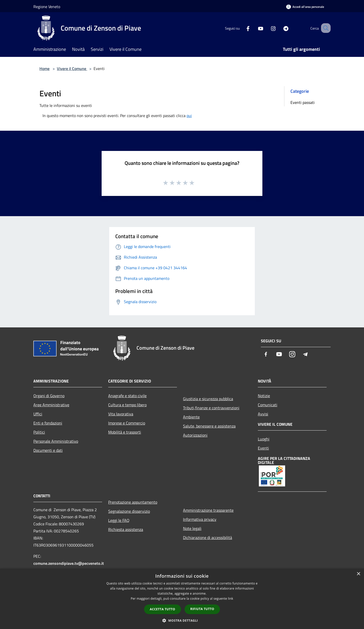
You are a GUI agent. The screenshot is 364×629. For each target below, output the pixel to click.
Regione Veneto (47, 7)
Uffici (38, 414)
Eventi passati (303, 102)
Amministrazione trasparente (208, 510)
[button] (182, 620)
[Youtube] (254, 28)
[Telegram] (280, 28)
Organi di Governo (49, 396)
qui (189, 116)
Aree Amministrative (51, 405)
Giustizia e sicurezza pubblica (208, 399)
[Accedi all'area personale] (305, 7)
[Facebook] (242, 28)
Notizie (264, 396)
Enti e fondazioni (48, 423)
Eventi (263, 448)
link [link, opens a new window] (231, 599)
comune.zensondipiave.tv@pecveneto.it (69, 563)
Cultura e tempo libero (127, 405)
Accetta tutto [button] (163, 609)
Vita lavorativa (121, 414)
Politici (39, 432)
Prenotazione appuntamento (133, 502)
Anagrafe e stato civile (127, 396)
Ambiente (191, 417)
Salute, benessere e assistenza (209, 426)
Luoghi (264, 439)
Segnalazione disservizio (129, 511)
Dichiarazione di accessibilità (208, 537)
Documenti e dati (48, 450)
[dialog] (182, 599)
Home (44, 69)
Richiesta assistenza (126, 529)
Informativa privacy (200, 519)
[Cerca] (325, 28)
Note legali (192, 528)
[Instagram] (267, 28)
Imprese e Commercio (127, 423)
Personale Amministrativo (56, 441)
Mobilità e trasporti (125, 432)
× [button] (358, 574)
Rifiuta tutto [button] (202, 609)
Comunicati (268, 405)
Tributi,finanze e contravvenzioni (211, 408)
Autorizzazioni (195, 435)
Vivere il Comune (72, 69)
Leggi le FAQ (119, 520)
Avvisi (263, 414)
